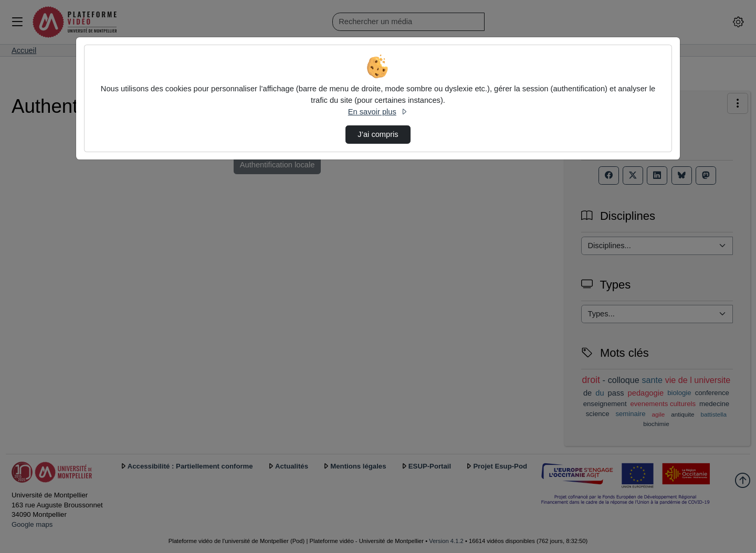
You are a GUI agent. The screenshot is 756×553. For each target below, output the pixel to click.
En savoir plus (378, 112)
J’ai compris (378, 134)
